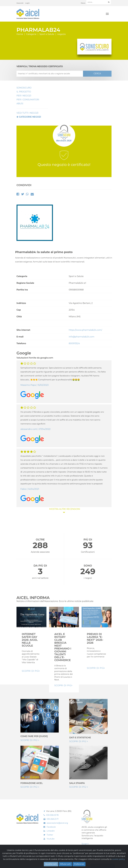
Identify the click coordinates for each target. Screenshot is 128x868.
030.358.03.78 (52, 815)
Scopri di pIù (31, 671)
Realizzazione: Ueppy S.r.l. (102, 860)
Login (27, 3)
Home (20, 34)
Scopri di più (30, 740)
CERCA (97, 74)
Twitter (50, 835)
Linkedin (51, 831)
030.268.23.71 (53, 819)
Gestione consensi (103, 866)
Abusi (20, 104)
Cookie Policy (32, 862)
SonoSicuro (24, 88)
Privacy (40, 862)
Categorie (31, 34)
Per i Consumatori (28, 100)
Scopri (85, 844)
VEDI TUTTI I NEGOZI (27, 113)
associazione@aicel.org (57, 823)
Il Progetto (24, 92)
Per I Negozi (24, 96)
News (83, 3)
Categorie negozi (30, 117)
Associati (20, 3)
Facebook (51, 827)
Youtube (51, 839)
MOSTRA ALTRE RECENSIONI (64, 510)
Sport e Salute (47, 34)
